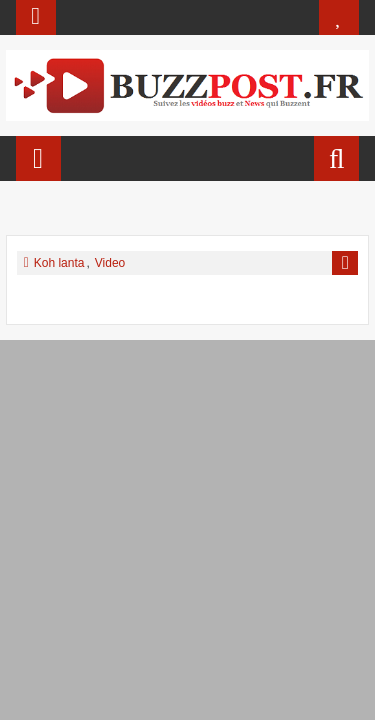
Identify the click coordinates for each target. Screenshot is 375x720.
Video (110, 263)
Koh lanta (59, 263)
